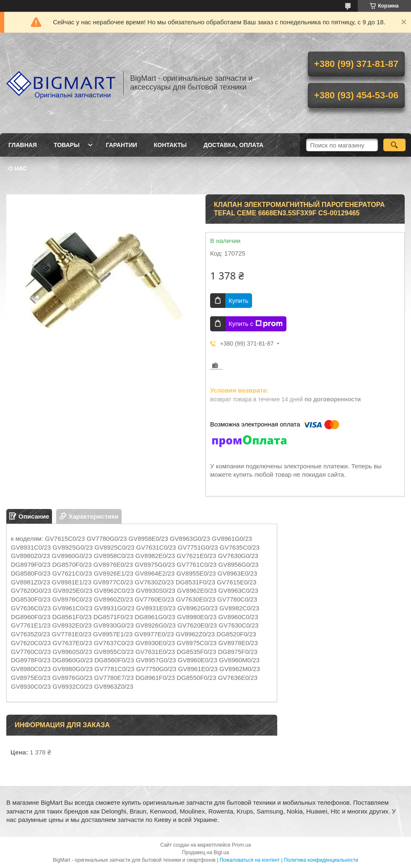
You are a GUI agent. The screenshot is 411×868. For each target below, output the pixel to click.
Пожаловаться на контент (250, 860)
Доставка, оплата (233, 145)
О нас (18, 168)
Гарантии (122, 145)
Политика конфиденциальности (321, 860)
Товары (67, 145)
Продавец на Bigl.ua (205, 852)
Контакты (170, 145)
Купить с (256, 324)
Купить (238, 301)
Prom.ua (241, 845)
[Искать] (394, 145)
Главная (23, 145)
